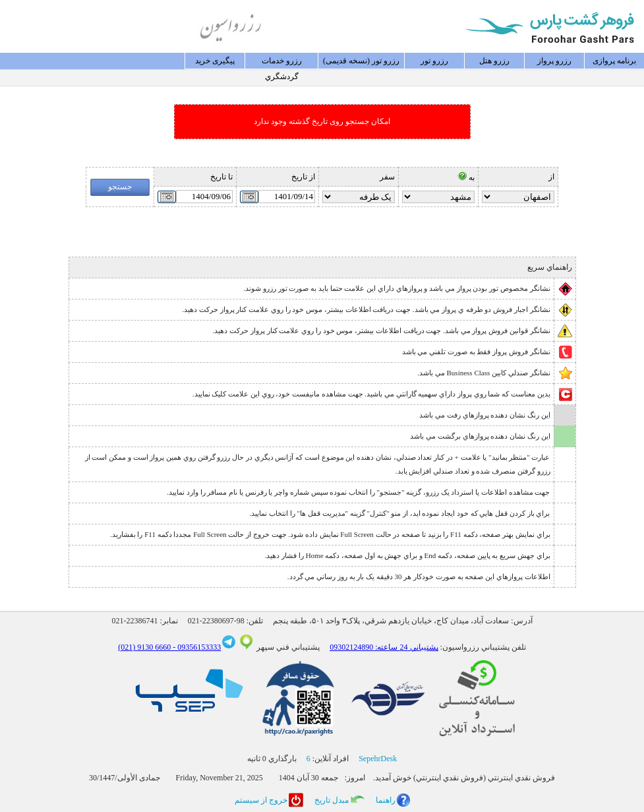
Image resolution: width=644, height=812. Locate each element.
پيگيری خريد (215, 61)
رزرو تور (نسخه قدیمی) (361, 61)
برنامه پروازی (614, 61)
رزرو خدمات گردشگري (282, 63)
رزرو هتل (494, 61)
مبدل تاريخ (332, 800)
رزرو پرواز (554, 61)
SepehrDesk (378, 759)
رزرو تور (434, 61)
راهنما (386, 800)
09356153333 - (196, 647)
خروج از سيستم (261, 800)
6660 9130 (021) (144, 647)
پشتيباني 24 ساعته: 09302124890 (384, 647)
